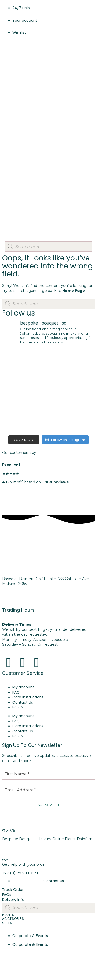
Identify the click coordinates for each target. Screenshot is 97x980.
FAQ (16, 692)
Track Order (13, 890)
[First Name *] (48, 774)
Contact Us (23, 702)
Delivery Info (13, 900)
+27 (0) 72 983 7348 (21, 601)
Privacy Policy (14, 851)
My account (23, 687)
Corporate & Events (30, 936)
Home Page (74, 291)
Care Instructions (28, 697)
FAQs (7, 895)
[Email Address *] (48, 790)
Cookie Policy (50, 851)
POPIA (18, 707)
